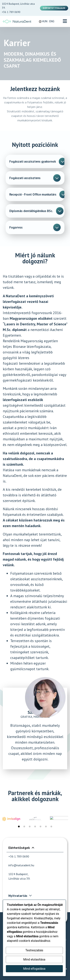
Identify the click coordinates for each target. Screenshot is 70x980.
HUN (45, 21)
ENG (52, 21)
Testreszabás (34, 950)
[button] (65, 21)
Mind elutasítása (34, 959)
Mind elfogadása (34, 969)
